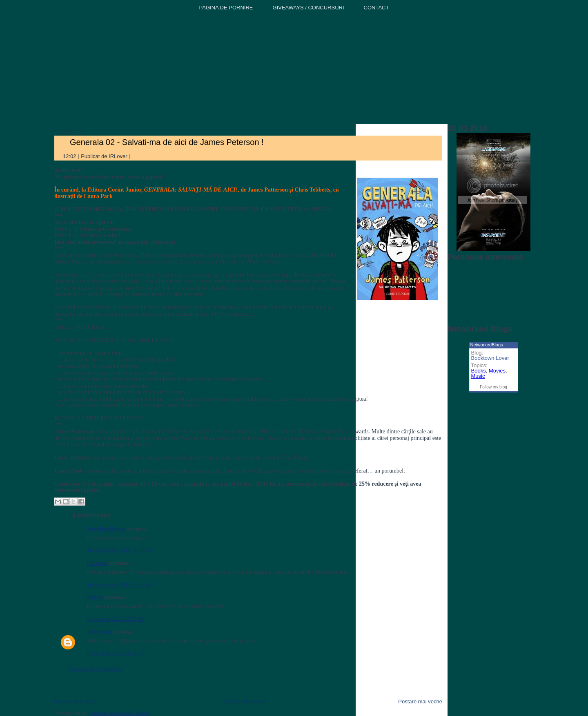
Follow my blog (493, 387)
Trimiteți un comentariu (96, 669)
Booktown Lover (490, 358)
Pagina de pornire (247, 702)
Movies (497, 371)
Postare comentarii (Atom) (119, 713)
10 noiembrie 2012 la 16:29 (119, 550)
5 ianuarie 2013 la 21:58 (116, 619)
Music (478, 376)
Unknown (99, 632)
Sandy (95, 597)
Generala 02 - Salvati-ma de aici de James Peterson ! (167, 142)
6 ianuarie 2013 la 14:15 (116, 653)
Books (479, 371)
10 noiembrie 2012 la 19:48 (119, 585)
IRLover (97, 563)
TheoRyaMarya (106, 529)
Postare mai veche (420, 702)
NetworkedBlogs (487, 345)
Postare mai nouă (75, 702)
